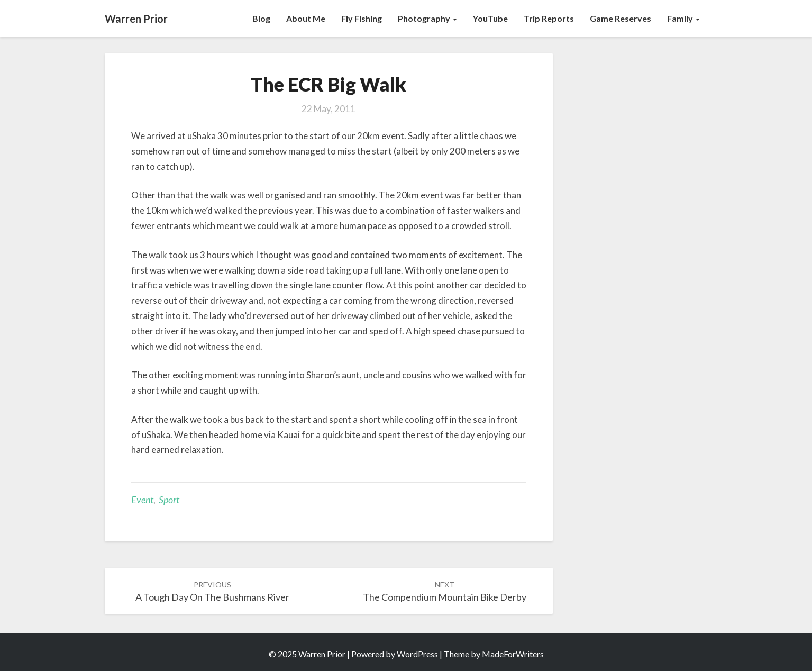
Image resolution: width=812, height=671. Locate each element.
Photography (427, 18)
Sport (169, 500)
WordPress (417, 654)
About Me (306, 18)
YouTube (490, 18)
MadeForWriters (513, 654)
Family (683, 18)
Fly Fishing (362, 18)
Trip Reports (549, 18)
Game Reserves (621, 18)
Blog (261, 18)
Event (142, 500)
